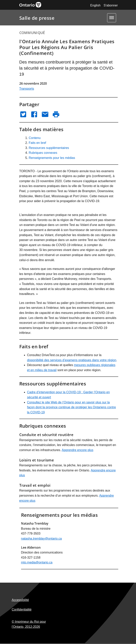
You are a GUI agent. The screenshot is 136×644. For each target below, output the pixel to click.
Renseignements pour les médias (52, 158)
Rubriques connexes (43, 153)
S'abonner (111, 5)
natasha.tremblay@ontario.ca (41, 539)
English (95, 5)
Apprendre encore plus (77, 450)
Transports (27, 89)
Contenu (35, 138)
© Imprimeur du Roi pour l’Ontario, (29, 624)
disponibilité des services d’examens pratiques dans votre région (72, 360)
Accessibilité (20, 600)
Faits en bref (37, 143)
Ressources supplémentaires (49, 148)
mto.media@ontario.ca (37, 562)
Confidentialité (22, 610)
